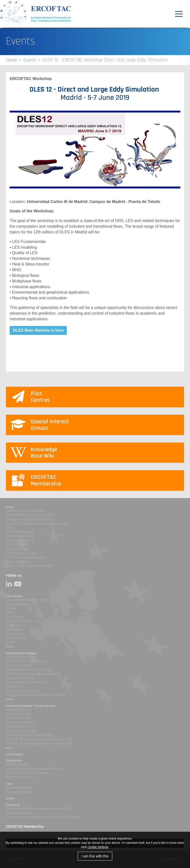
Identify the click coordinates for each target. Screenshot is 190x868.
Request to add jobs (19, 792)
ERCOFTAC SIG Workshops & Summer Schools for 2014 (39, 744)
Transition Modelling (19, 665)
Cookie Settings (98, 847)
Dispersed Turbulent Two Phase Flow (29, 670)
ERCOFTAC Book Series (20, 777)
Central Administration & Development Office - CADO (38, 809)
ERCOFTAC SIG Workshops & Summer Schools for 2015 (39, 739)
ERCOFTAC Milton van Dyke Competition (31, 515)
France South (15, 625)
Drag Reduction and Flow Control (27, 682)
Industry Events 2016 (18, 714)
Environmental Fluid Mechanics (26, 661)
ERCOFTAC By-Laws (17, 545)
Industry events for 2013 (21, 722)
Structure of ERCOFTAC (20, 540)
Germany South (16, 638)
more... (10, 647)
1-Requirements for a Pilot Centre (27, 600)
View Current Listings (19, 788)
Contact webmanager (20, 813)
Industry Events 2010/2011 (22, 731)
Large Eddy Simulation (21, 657)
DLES (9, 528)
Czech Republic (15, 617)
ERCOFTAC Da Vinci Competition (26, 511)
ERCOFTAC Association (19, 536)
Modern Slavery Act (18, 562)
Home (12, 60)
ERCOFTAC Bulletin (17, 764)
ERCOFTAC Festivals (18, 549)
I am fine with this (95, 856)
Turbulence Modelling (20, 678)
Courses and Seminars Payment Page (29, 735)
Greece (10, 642)
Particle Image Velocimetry (23, 691)
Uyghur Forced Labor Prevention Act (29, 566)
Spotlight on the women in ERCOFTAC (30, 519)
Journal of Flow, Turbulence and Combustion (35, 769)
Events (30, 60)
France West (13, 630)
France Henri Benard (19, 621)
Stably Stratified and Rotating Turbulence (33, 674)
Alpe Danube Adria (18, 604)
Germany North (15, 634)
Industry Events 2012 (18, 727)
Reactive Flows (15, 687)
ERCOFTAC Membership (20, 532)
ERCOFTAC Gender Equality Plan (26, 557)
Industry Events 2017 (18, 710)
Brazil (10, 613)
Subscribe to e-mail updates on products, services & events (43, 817)
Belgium (11, 608)
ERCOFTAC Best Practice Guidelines (27, 773)
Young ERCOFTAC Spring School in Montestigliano (38, 524)
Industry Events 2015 (18, 718)
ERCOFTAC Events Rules (20, 553)
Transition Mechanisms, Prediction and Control (35, 695)
